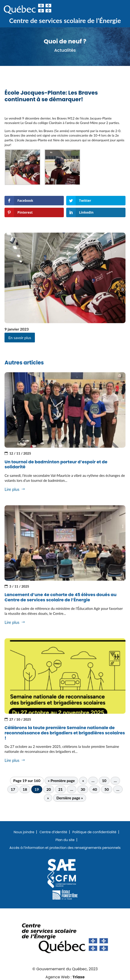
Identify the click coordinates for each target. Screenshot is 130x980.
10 (104, 780)
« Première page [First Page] (61, 780)
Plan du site (65, 840)
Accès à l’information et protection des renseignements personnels (65, 848)
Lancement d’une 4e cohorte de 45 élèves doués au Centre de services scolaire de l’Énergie (60, 597)
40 (95, 789)
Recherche (103, 9)
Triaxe (78, 977)
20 (49, 789)
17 (13, 789)
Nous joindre (24, 832)
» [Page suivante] (48, 798)
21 (61, 789)
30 (83, 789)
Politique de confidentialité (94, 832)
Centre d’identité (53, 832)
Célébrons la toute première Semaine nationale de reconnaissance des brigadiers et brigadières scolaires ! (65, 733)
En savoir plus (20, 338)
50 (107, 789)
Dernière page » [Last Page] (70, 798)
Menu (119, 9)
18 (25, 789)
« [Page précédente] (83, 780)
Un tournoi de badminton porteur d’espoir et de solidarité (56, 464)
